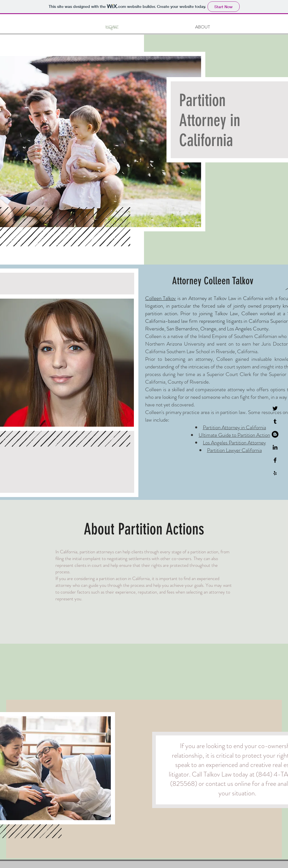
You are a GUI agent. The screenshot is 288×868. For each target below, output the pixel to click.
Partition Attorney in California (234, 427)
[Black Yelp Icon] (275, 473)
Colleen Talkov (160, 298)
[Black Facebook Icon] (275, 460)
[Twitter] (275, 408)
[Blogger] (275, 434)
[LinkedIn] (275, 447)
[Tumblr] (275, 421)
